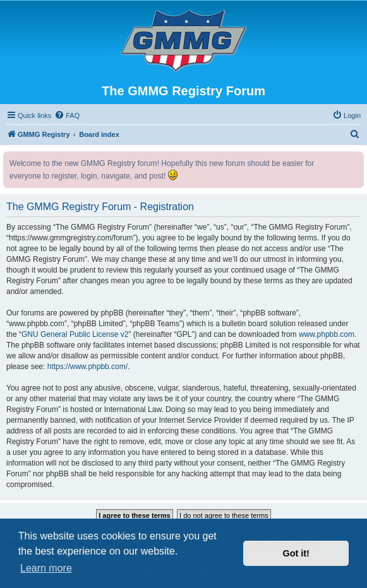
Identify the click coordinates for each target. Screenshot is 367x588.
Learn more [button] (46, 568)
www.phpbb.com (327, 334)
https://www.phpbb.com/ (87, 367)
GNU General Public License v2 (75, 334)
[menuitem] (67, 115)
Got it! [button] (296, 553)
